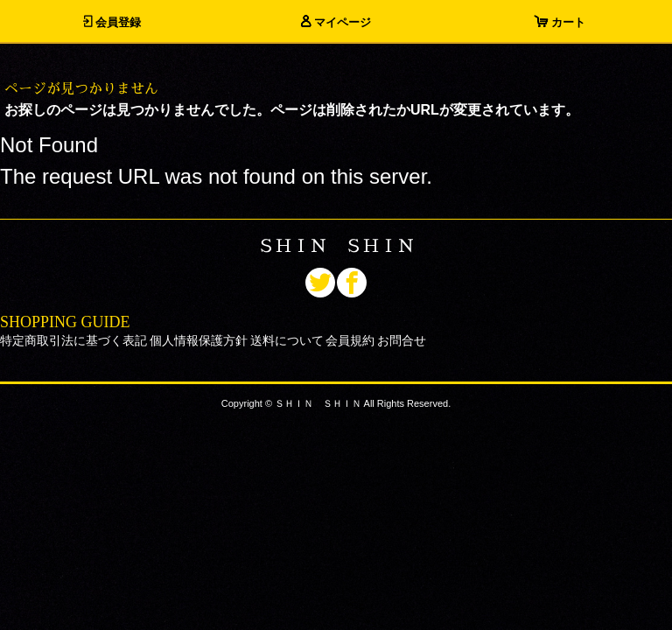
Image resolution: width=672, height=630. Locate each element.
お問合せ (402, 340)
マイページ (336, 22)
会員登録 (112, 22)
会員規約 (350, 340)
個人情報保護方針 (199, 340)
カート (560, 22)
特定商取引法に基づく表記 (73, 340)
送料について (287, 340)
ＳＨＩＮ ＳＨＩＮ (336, 246)
